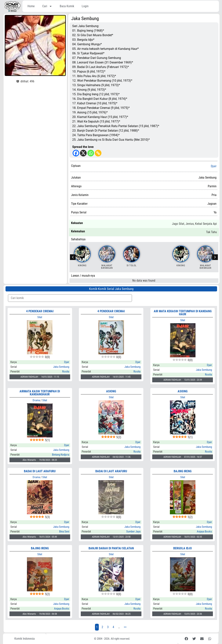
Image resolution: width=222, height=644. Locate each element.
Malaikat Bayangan (107, 267)
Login (85, 6)
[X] (83, 153)
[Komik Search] (70, 298)
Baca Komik (67, 6)
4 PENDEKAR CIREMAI (40, 311)
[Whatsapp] (91, 153)
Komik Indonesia (25, 639)
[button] (215, 257)
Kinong (82, 265)
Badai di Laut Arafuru (40, 471)
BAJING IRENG (183, 471)
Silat (40, 317)
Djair (214, 166)
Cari (47, 6)
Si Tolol (132, 265)
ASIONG (111, 391)
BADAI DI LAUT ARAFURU (111, 471)
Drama (36, 400)
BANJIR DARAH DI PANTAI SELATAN (111, 548)
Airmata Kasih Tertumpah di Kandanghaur (40, 393)
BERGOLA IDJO (183, 548)
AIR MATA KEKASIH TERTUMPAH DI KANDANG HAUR (183, 313)
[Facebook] (76, 153)
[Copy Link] (98, 153)
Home (31, 6)
